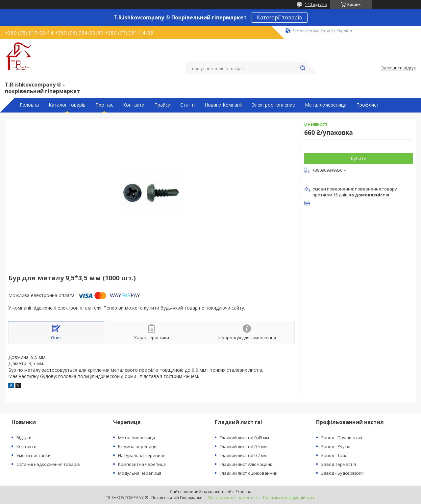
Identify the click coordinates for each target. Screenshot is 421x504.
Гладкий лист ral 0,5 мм (243, 446)
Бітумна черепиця (137, 446)
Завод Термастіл (338, 464)
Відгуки (24, 438)
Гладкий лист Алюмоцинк (246, 464)
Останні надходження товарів (48, 464)
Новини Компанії (223, 105)
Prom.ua (243, 492)
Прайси (162, 105)
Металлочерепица (326, 105)
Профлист (368, 105)
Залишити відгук (399, 68)
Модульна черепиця (140, 473)
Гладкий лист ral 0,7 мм (243, 455)
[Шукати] (303, 68)
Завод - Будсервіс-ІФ (342, 473)
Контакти (134, 105)
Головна (29, 105)
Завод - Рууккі (336, 446)
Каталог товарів (67, 105)
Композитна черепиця (142, 464)
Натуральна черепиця (142, 455)
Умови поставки (34, 455)
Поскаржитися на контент (234, 498)
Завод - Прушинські (342, 438)
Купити (359, 158)
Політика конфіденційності (289, 498)
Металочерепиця (136, 438)
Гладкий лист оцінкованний (249, 473)
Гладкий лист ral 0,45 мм (244, 438)
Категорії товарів (280, 17)
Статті (187, 105)
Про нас (104, 105)
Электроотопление (273, 105)
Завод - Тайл (334, 455)
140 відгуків (316, 4)
